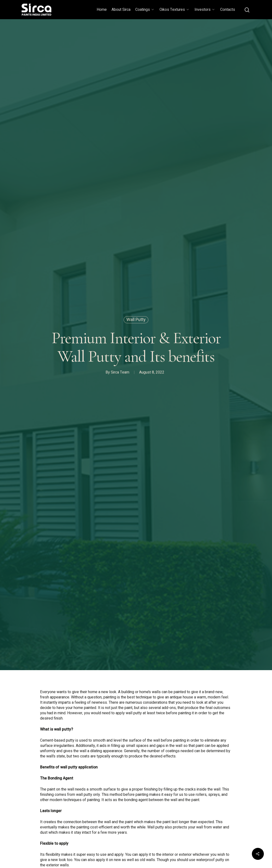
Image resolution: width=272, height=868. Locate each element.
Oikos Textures (174, 10)
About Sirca (121, 10)
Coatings (145, 10)
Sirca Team (120, 373)
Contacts (228, 10)
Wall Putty (136, 321)
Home (102, 10)
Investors (204, 10)
